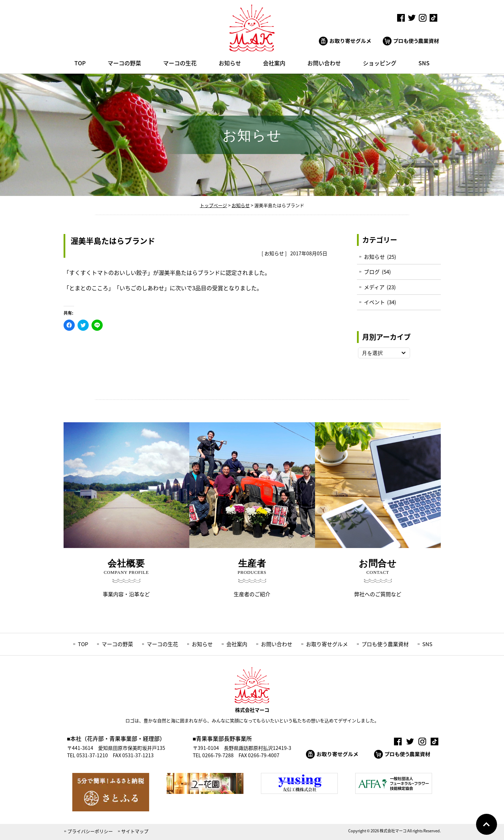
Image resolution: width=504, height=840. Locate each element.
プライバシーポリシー (90, 831)
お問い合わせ (277, 644)
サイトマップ (135, 831)
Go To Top (487, 824)
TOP (83, 644)
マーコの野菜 (117, 644)
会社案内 (237, 644)
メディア (374, 287)
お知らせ (274, 253)
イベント (374, 302)
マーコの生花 (162, 644)
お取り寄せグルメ (327, 644)
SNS (427, 644)
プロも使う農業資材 (385, 644)
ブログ (372, 272)
